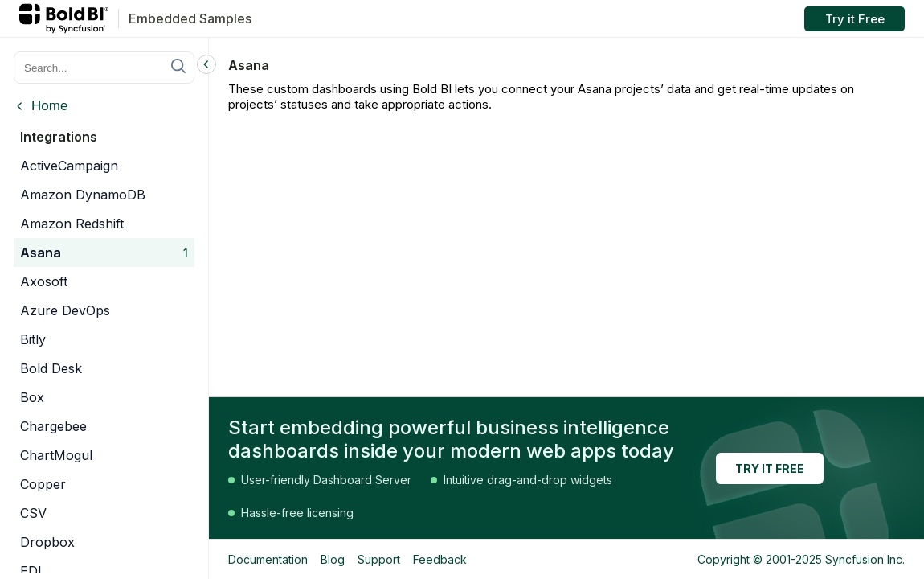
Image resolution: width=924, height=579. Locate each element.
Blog (333, 559)
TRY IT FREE (770, 468)
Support (379, 559)
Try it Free (855, 19)
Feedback (440, 559)
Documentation (268, 559)
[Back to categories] (41, 108)
